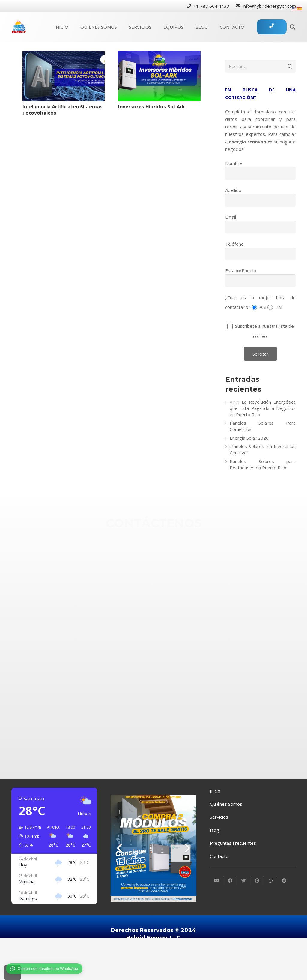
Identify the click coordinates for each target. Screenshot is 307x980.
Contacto (219, 856)
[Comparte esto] (230, 881)
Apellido (233, 190)
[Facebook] (171, 601)
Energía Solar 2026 (249, 438)
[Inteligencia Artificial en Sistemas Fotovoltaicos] (64, 76)
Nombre (234, 163)
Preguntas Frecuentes (233, 843)
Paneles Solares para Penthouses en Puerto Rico (263, 464)
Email (231, 217)
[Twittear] (244, 881)
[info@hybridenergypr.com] (171, 581)
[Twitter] (171, 644)
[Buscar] (293, 27)
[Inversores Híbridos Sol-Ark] (159, 76)
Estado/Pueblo (241, 270)
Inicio (215, 791)
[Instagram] (171, 621)
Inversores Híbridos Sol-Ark (152, 107)
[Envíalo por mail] (217, 881)
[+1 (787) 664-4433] (171, 561)
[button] (28, 836)
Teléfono (234, 244)
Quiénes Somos (226, 804)
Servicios (219, 817)
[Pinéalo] (257, 881)
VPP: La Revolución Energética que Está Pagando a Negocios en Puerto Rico (263, 408)
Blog (215, 830)
